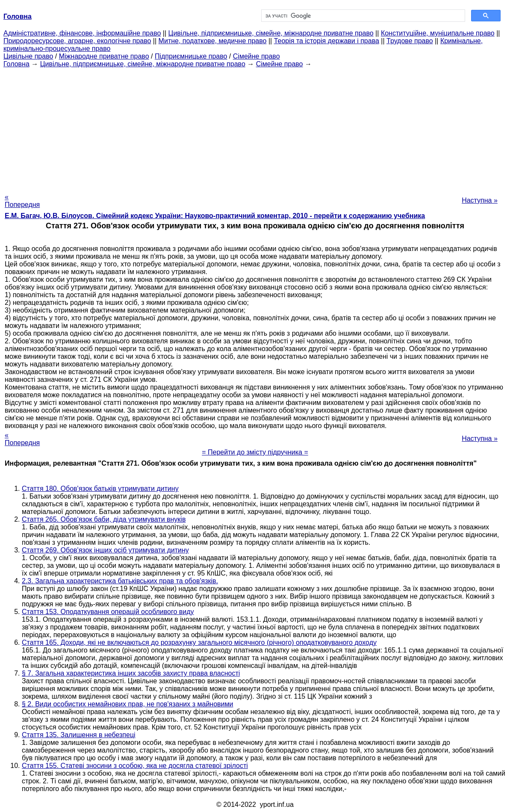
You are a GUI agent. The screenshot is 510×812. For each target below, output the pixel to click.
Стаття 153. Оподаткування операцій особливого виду (108, 612)
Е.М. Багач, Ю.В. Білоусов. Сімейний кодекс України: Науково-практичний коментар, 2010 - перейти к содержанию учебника (215, 216)
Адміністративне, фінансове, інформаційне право (82, 33)
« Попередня (22, 201)
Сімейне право (256, 56)
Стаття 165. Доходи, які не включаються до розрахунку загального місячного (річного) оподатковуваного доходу (199, 642)
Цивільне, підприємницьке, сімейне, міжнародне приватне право (271, 33)
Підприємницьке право (191, 56)
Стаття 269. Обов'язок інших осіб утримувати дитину (105, 550)
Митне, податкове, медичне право (213, 41)
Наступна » (480, 200)
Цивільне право (28, 56)
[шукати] (363, 16)
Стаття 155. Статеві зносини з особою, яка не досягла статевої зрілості (135, 766)
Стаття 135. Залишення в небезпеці (79, 735)
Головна (16, 64)
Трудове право (410, 41)
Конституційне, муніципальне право (438, 33)
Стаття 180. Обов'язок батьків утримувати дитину (100, 489)
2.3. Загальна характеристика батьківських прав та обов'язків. (120, 581)
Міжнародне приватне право (104, 56)
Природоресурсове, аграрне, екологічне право (77, 41)
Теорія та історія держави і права (327, 41)
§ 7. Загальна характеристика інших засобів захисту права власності (131, 673)
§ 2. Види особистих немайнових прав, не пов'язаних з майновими (127, 704)
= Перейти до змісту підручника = (255, 452)
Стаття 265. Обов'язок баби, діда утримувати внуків (104, 519)
